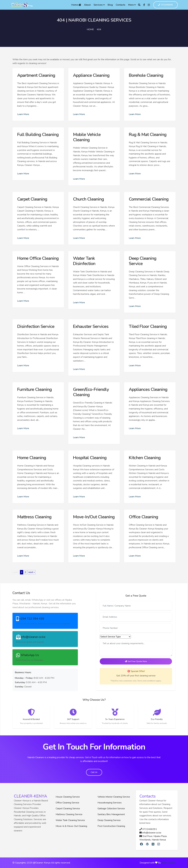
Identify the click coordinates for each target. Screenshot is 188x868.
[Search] (139, 5)
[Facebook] (144, 5)
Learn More (23, 114)
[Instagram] (149, 5)
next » (32, 572)
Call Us (94, 772)
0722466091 (166, 5)
